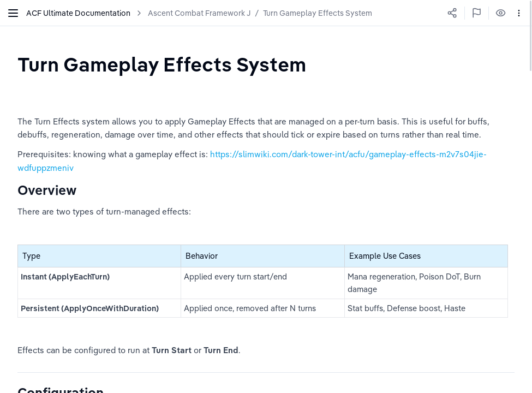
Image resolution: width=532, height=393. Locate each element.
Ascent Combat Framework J (199, 13)
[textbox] (162, 64)
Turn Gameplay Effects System (318, 13)
